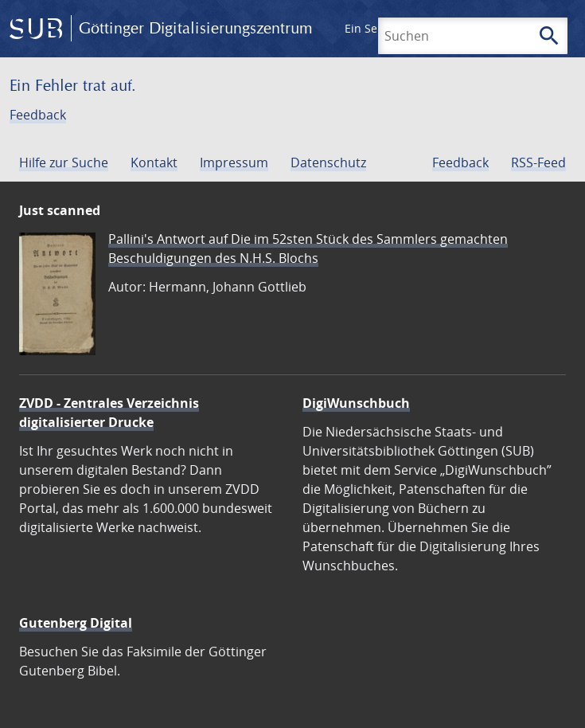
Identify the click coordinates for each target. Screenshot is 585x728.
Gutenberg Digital (76, 623)
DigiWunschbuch (356, 403)
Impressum (234, 162)
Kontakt (154, 162)
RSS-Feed (538, 162)
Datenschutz (328, 162)
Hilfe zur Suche (64, 162)
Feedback (38, 115)
